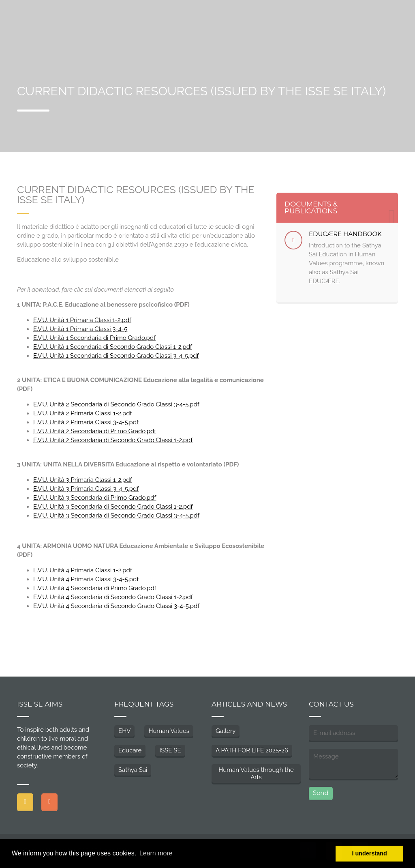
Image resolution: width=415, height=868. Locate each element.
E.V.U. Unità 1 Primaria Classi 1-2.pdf (82, 320)
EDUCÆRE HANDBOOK (345, 234)
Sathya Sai (133, 770)
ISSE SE (170, 750)
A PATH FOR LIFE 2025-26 (252, 750)
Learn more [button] (156, 853)
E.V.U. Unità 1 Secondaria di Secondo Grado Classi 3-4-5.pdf (116, 356)
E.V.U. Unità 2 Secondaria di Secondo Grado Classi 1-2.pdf (113, 440)
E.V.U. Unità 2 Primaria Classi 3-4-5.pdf (86, 422)
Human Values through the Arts (256, 773)
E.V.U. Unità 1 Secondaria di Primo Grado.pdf (94, 338)
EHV (124, 731)
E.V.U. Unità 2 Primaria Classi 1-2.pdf (82, 413)
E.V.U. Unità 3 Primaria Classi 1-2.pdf (83, 480)
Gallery (226, 731)
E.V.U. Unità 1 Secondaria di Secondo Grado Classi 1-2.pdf (113, 347)
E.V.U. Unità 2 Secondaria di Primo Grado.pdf (95, 431)
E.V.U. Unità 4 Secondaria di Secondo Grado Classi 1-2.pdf (113, 597)
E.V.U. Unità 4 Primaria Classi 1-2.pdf (83, 570)
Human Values (169, 731)
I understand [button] (370, 853)
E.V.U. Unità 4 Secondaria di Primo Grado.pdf (95, 588)
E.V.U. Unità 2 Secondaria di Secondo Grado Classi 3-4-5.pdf (116, 404)
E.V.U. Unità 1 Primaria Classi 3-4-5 (80, 329)
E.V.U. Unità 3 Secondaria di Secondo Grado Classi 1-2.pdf (113, 507)
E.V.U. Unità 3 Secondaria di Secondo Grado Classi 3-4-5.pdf (116, 516)
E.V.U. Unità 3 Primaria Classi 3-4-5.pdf (86, 489)
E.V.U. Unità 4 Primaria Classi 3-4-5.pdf (86, 579)
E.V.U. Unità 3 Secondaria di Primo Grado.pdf (95, 498)
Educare (130, 750)
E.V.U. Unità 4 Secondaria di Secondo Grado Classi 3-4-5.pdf (116, 606)
